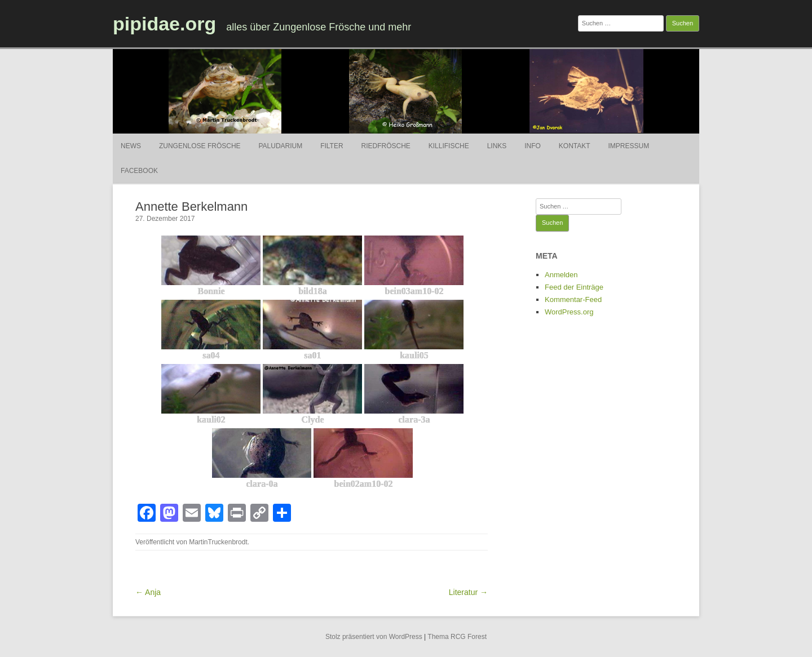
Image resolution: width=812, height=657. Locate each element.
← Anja (148, 592)
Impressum (628, 146)
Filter (332, 146)
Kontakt (575, 146)
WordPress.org (569, 312)
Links (497, 146)
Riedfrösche (386, 146)
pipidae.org (164, 24)
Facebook (139, 171)
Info (533, 146)
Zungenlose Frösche (200, 146)
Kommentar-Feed (573, 299)
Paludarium (280, 146)
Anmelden (561, 275)
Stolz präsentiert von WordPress (374, 637)
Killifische (449, 146)
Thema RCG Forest (457, 637)
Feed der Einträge (574, 287)
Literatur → (468, 592)
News (131, 146)
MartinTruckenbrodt (218, 542)
